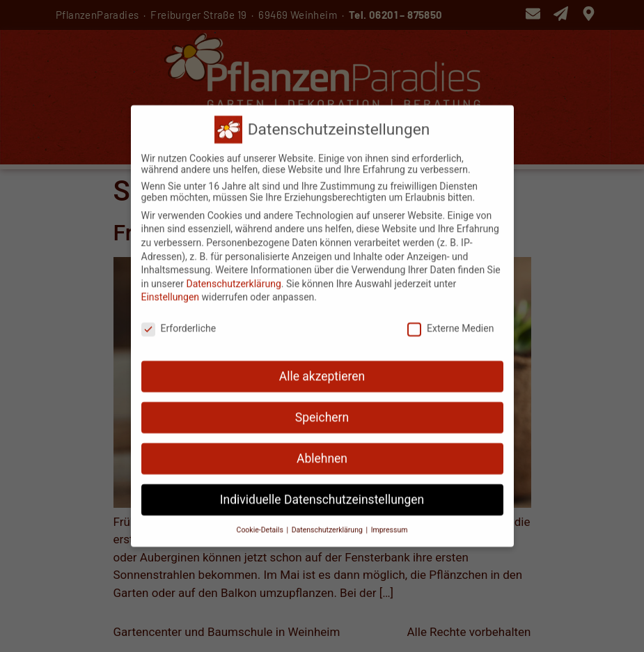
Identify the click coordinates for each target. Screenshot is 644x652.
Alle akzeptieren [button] (322, 370)
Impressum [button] (390, 523)
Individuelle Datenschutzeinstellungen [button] (322, 493)
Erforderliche (179, 323)
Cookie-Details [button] (261, 523)
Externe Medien (450, 323)
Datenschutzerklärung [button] (328, 523)
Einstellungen (171, 291)
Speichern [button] (322, 411)
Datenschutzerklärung (233, 277)
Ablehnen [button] (322, 452)
